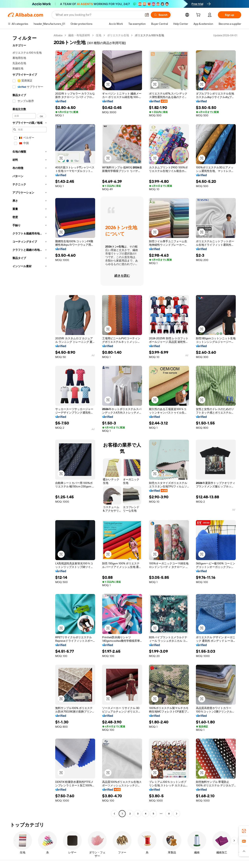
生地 (99, 35)
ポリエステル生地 (118, 35)
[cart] (199, 15)
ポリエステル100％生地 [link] (149, 35)
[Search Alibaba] (99, 15)
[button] (147, 15)
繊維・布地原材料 (79, 35)
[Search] (161, 15)
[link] (244, 831)
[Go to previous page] (114, 814)
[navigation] (30, 425)
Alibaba (58, 35)
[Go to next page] (177, 814)
